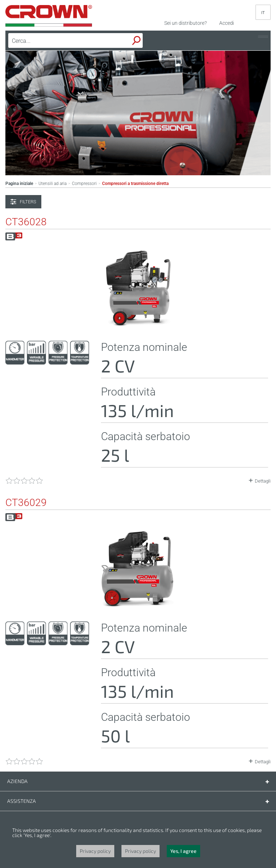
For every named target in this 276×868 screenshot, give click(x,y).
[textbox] (59, 41)
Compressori (84, 184)
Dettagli (263, 481)
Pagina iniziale (19, 184)
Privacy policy (95, 851)
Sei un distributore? (185, 23)
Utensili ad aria (52, 184)
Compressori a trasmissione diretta (135, 184)
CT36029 (26, 503)
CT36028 (26, 222)
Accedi (227, 23)
